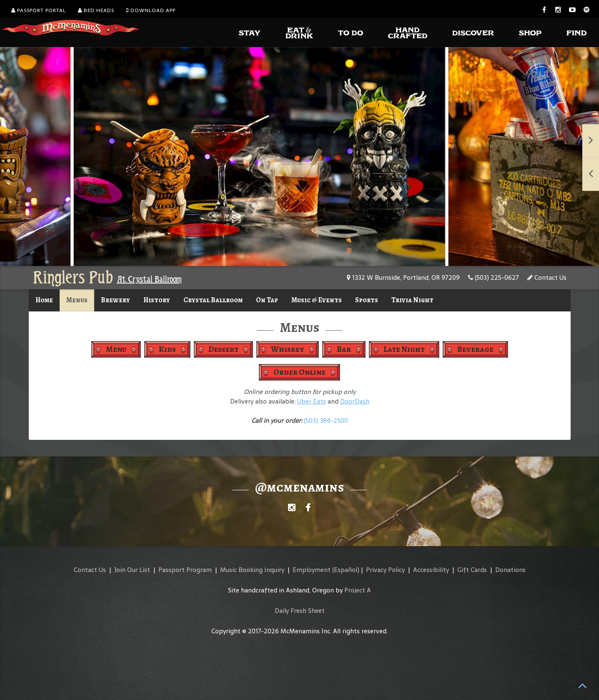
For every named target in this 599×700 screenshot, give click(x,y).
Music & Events (317, 300)
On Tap (267, 300)
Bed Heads (96, 10)
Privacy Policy (385, 570)
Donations (510, 570)
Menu (116, 349)
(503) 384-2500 (326, 420)
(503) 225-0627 (494, 277)
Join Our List (132, 570)
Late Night (404, 349)
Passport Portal (39, 10)
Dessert (223, 349)
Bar (344, 349)
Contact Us (547, 277)
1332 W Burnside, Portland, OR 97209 (403, 277)
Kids (167, 349)
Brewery (115, 300)
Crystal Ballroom (213, 300)
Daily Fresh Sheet (300, 611)
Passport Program (185, 570)
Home (44, 300)
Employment (312, 570)
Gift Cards (472, 570)
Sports (367, 300)
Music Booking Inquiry (252, 570)
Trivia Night (412, 300)
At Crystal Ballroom (149, 279)
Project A (358, 590)
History (157, 300)
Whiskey (288, 349)
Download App (151, 10)
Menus (77, 300)
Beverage (475, 349)
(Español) (346, 570)
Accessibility (431, 570)
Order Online (299, 372)
